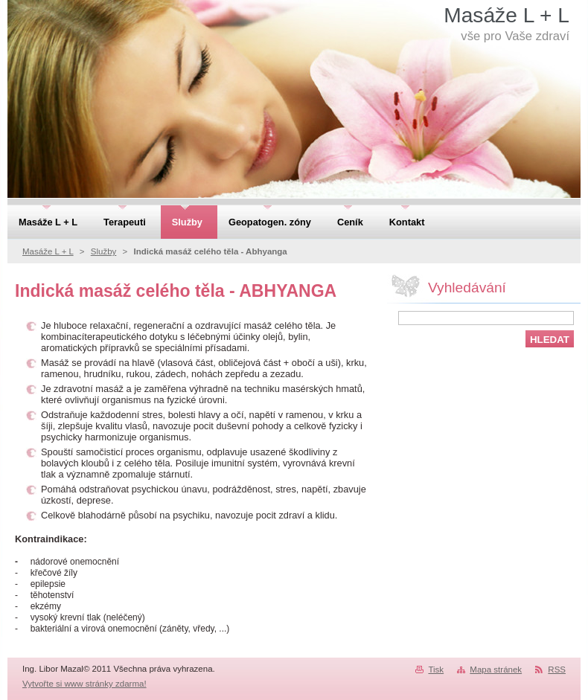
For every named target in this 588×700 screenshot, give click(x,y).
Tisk (436, 670)
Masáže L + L (48, 251)
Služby (104, 251)
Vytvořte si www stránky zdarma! (84, 684)
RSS (557, 670)
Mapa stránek (496, 670)
